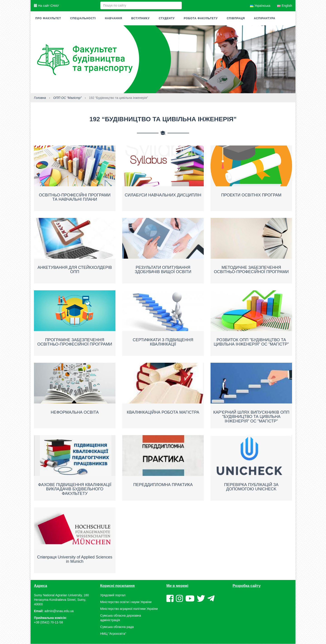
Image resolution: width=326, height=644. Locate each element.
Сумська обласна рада (117, 627)
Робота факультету (201, 18)
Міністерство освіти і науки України (126, 602)
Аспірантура (265, 18)
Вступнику (140, 18)
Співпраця (236, 18)
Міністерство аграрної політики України (129, 609)
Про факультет (48, 18)
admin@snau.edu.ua (59, 611)
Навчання (114, 18)
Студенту (167, 18)
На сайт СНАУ (46, 6)
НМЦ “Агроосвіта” (113, 634)
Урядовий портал (113, 595)
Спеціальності (83, 18)
